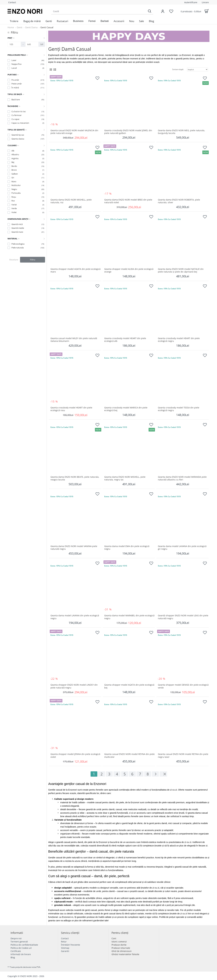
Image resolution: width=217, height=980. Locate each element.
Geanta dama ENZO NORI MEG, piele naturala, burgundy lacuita (181, 132)
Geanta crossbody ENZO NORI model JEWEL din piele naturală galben (128, 132)
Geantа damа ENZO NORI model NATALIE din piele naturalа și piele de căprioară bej (181, 270)
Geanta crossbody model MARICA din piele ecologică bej (126, 409)
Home (11, 27)
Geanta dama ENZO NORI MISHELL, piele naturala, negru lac (125, 478)
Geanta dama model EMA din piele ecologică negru (127, 548)
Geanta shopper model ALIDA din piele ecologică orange (129, 270)
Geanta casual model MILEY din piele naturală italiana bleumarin (74, 340)
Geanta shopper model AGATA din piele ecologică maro (75, 270)
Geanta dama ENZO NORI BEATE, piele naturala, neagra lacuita (75, 478)
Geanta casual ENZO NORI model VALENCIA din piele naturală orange (74, 132)
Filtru (33, 260)
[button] (78, 21)
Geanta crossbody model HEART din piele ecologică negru (179, 340)
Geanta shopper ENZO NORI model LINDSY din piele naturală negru (74, 686)
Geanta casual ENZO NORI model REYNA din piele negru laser (183, 755)
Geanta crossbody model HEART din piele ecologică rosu (71, 409)
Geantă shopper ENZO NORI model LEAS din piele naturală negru (183, 617)
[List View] (55, 70)
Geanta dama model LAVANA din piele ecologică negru (75, 617)
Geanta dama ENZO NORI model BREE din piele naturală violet (128, 201)
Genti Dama (31, 27)
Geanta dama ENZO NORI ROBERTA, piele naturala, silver (179, 201)
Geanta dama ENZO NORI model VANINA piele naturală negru (74, 548)
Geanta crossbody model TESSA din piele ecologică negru (179, 409)
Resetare (14, 260)
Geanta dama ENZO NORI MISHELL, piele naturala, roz (71, 201)
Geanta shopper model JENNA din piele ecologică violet (75, 755)
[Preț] (14, 44)
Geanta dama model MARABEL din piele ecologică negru (129, 617)
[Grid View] (51, 70)
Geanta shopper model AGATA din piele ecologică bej (129, 686)
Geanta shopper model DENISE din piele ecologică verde (183, 686)
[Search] (149, 11)
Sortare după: (178, 69)
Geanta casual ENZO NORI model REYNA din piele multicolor (129, 755)
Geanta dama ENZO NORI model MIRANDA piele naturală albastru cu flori (182, 478)
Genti (20, 27)
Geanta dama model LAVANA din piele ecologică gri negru (182, 548)
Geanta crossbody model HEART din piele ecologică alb (125, 340)
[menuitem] (14, 21)
